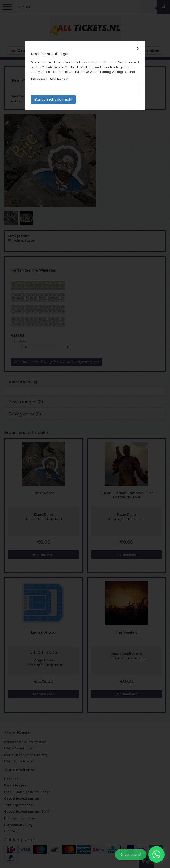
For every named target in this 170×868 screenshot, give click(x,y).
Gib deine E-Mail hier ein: (50, 79)
